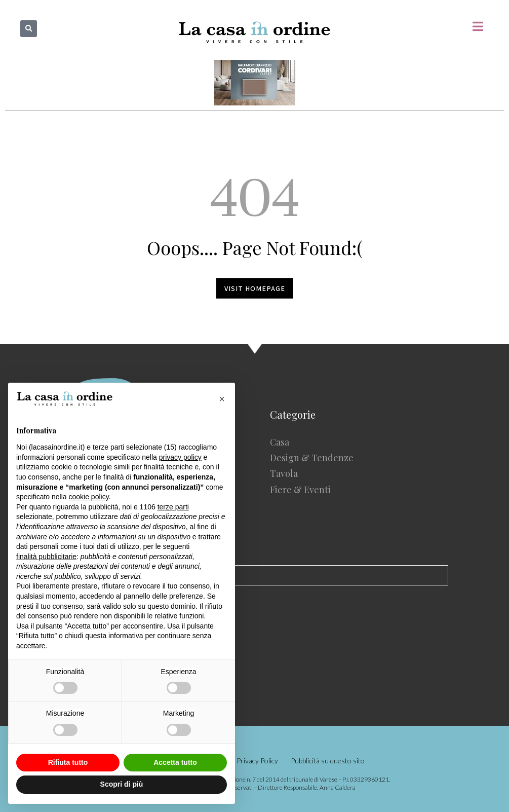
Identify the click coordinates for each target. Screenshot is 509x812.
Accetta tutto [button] (175, 762)
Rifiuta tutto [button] (68, 762)
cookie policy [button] (89, 497)
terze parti (173, 507)
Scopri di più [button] (122, 784)
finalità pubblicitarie (46, 557)
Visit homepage (255, 288)
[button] (29, 29)
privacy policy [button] (180, 457)
